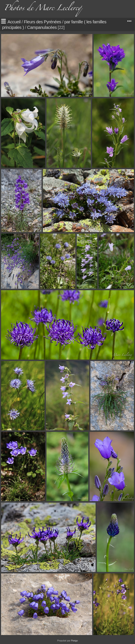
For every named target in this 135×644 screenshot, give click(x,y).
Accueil (14, 22)
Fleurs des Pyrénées (42, 22)
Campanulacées (42, 27)
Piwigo (74, 641)
